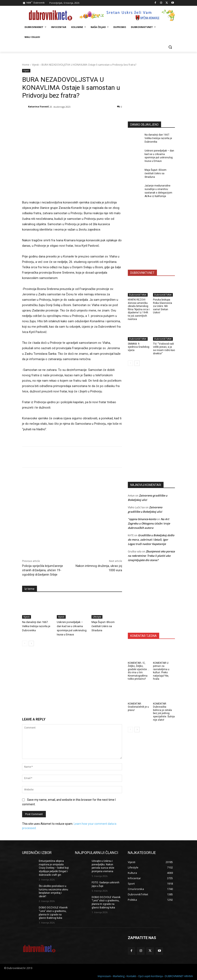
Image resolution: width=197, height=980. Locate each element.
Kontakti (131, 976)
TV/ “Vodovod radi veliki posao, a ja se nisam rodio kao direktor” (164, 349)
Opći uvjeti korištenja (150, 976)
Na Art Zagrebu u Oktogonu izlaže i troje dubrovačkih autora (149, 523)
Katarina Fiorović (39, 106)
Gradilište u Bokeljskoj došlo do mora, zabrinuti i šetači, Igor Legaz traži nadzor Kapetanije (151, 540)
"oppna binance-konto (142, 519)
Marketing (119, 976)
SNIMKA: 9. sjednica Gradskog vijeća (139, 347)
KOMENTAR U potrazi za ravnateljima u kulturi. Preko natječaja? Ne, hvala (161, 671)
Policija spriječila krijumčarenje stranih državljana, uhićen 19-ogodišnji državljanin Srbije (43, 570)
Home (26, 65)
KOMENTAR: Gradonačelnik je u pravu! (138, 707)
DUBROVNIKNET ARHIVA (179, 976)
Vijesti (35, 65)
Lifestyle (97, 617)
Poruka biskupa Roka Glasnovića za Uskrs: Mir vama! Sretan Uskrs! (163, 306)
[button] (170, 47)
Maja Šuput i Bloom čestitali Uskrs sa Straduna (103, 626)
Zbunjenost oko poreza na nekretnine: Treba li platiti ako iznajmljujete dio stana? (151, 556)
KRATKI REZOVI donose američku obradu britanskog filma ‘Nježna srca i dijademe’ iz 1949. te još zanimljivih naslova (139, 309)
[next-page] (31, 643)
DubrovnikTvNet (138, 295)
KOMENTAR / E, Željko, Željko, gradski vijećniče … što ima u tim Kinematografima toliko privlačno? (139, 671)
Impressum (104, 976)
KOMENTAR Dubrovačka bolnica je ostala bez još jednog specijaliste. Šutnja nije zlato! (164, 712)
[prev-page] (25, 643)
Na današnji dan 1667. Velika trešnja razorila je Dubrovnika (36, 626)
